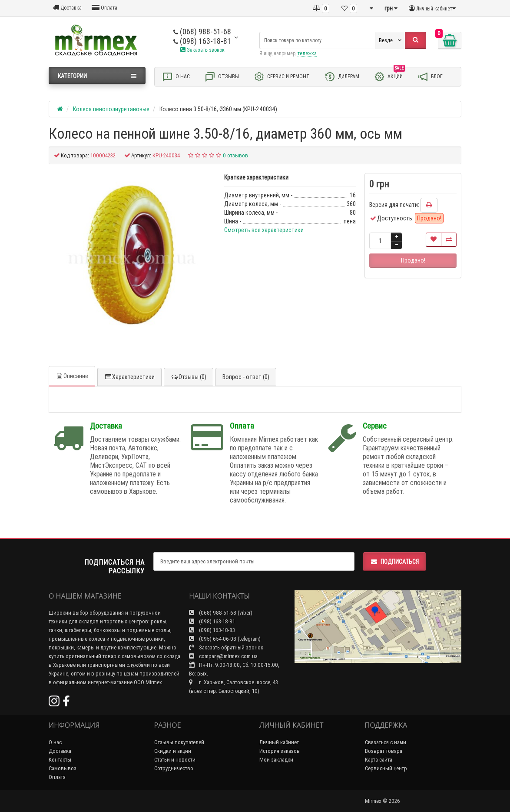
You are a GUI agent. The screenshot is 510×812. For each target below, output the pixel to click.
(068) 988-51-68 (202, 32)
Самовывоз (63, 768)
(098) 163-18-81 (202, 41)
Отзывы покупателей (179, 742)
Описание (72, 376)
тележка (307, 53)
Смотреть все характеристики (264, 230)
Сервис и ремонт (282, 77)
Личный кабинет (279, 742)
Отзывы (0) (189, 377)
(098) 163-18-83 (212, 630)
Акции (389, 76)
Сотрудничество (174, 768)
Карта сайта (379, 760)
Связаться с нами (386, 742)
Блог (430, 77)
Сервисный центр (386, 768)
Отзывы (222, 77)
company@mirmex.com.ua (223, 656)
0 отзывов (235, 155)
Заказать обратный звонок (226, 647)
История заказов (280, 751)
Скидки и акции (173, 751)
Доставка (67, 8)
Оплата (104, 8)
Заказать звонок (202, 50)
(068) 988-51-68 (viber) (221, 613)
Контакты (60, 760)
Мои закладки (276, 760)
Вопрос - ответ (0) (246, 377)
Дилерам (342, 77)
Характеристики (129, 377)
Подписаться (394, 562)
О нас (176, 77)
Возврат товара (384, 751)
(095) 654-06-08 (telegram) (225, 639)
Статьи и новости (175, 760)
